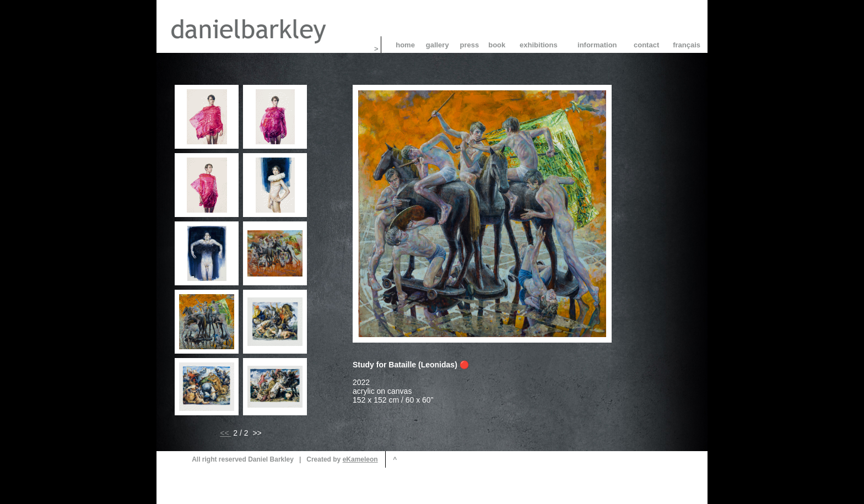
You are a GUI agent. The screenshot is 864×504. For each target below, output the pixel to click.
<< (225, 433)
